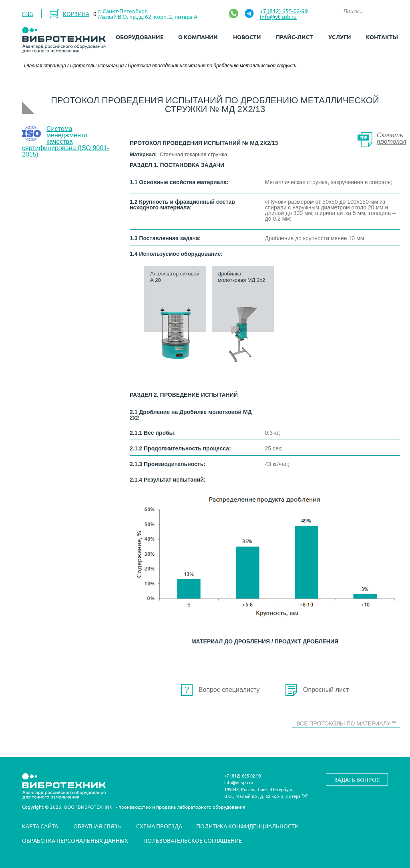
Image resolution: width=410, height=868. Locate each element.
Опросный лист (326, 690)
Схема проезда (159, 826)
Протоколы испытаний (97, 66)
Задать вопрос (357, 780)
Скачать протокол (392, 138)
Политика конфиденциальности (247, 826)
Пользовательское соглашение (193, 841)
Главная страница (45, 66)
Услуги (340, 37)
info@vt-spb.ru (278, 16)
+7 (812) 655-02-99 (284, 11)
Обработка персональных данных (75, 841)
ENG (27, 14)
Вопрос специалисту (229, 690)
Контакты (382, 37)
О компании (198, 37)
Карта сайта (40, 826)
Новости (247, 37)
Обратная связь (97, 826)
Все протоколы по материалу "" (346, 723)
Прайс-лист (294, 37)
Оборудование (140, 37)
